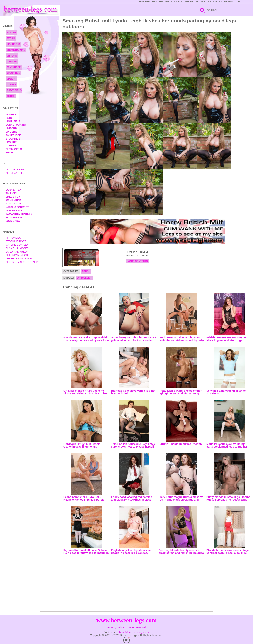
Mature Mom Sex (17, 245)
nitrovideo (13, 238)
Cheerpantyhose (18, 255)
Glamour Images (17, 248)
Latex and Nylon (17, 252)
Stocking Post (16, 241)
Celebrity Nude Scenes (22, 262)
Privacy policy (116, 627)
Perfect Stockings (19, 259)
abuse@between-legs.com (134, 632)
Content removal (136, 627)
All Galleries (15, 169)
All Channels (15, 173)
